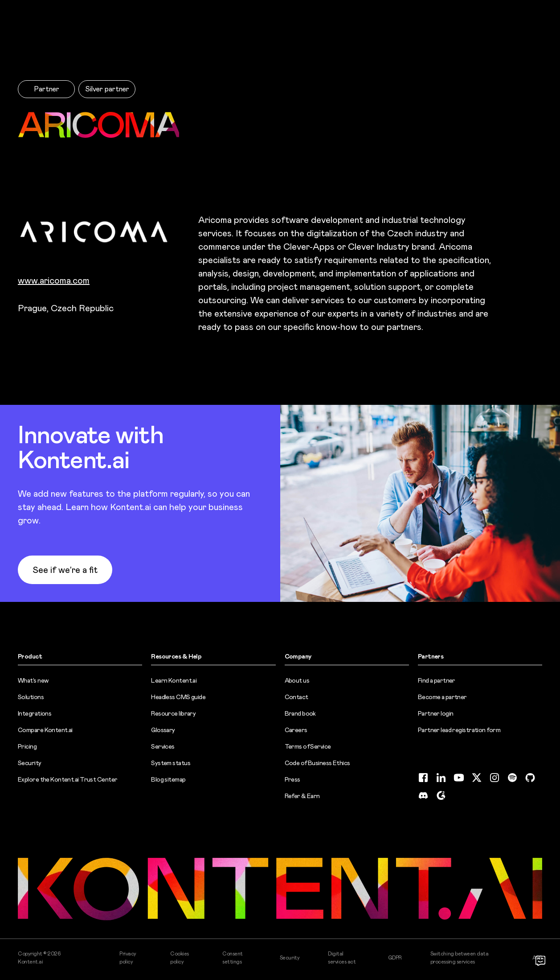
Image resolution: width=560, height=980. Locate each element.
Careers (296, 730)
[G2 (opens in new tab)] (441, 795)
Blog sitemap (168, 779)
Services (163, 746)
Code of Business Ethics (317, 763)
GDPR (395, 958)
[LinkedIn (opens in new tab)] (441, 778)
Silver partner (107, 89)
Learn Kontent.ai (174, 680)
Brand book (300, 713)
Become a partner (442, 697)
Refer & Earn (302, 796)
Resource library (173, 713)
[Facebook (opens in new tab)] (423, 778)
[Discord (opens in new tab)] (423, 795)
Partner (47, 89)
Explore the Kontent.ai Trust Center (67, 779)
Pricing (27, 746)
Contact (296, 697)
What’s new (33, 680)
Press (292, 779)
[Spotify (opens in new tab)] (512, 778)
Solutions (31, 697)
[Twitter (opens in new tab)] (477, 778)
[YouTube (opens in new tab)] (459, 778)
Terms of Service (308, 746)
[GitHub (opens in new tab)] (530, 778)
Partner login (436, 713)
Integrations (35, 713)
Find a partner (437, 680)
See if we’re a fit (65, 570)
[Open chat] (540, 960)
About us (297, 680)
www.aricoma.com (54, 280)
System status (171, 763)
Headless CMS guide (178, 697)
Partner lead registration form (459, 730)
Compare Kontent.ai (45, 730)
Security (30, 763)
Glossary (163, 730)
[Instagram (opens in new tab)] (495, 778)
